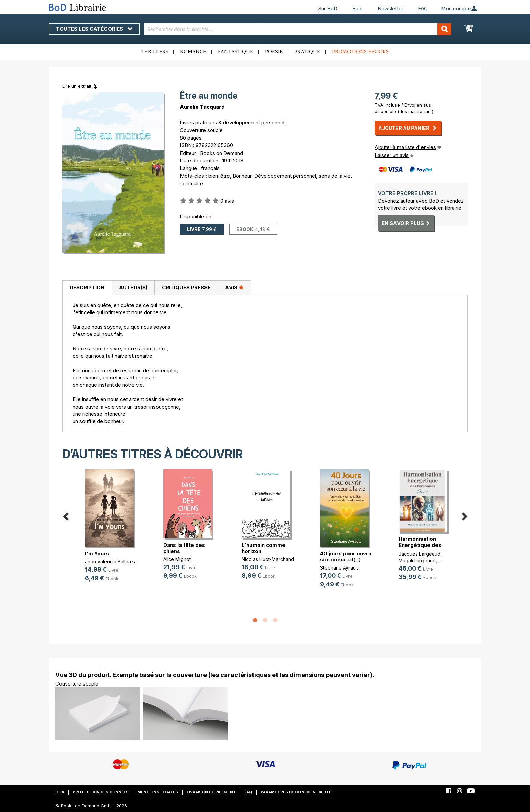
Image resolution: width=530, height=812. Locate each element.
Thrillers (155, 52)
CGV (60, 792)
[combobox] (298, 29)
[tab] (87, 288)
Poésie (274, 52)
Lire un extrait (77, 86)
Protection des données (101, 792)
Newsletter (390, 9)
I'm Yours (97, 553)
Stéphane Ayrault (339, 568)
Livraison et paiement (211, 792)
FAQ (423, 9)
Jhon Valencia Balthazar (112, 562)
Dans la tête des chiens (184, 548)
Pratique (307, 52)
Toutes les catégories (94, 29)
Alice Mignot (177, 559)
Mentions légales (158, 792)
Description (87, 288)
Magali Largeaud (417, 561)
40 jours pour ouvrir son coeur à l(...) (346, 556)
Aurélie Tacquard (202, 107)
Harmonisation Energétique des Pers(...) (420, 545)
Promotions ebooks (360, 52)
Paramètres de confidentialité (296, 792)
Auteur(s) (133, 288)
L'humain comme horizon (263, 548)
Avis (234, 287)
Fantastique (236, 52)
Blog (357, 9)
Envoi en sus (418, 105)
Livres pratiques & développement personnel (232, 123)
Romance (193, 52)
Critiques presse (186, 288)
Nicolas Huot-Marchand (268, 559)
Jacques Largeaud (419, 554)
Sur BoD (328, 9)
